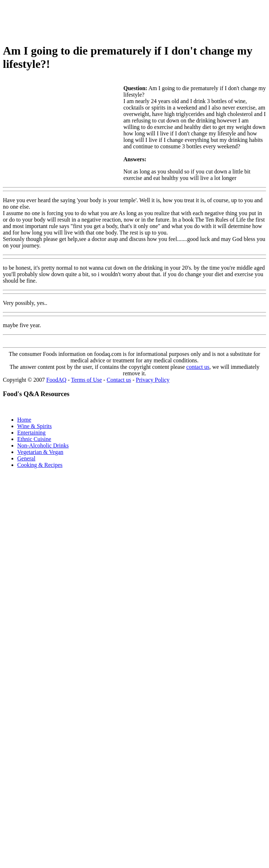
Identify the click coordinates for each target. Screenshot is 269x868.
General (26, 458)
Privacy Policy (153, 380)
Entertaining (31, 433)
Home (24, 420)
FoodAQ (56, 380)
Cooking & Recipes (40, 465)
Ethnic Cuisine (34, 439)
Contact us (119, 380)
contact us (198, 367)
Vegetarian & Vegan (40, 452)
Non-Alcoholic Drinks (43, 445)
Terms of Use (86, 380)
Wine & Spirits (34, 426)
